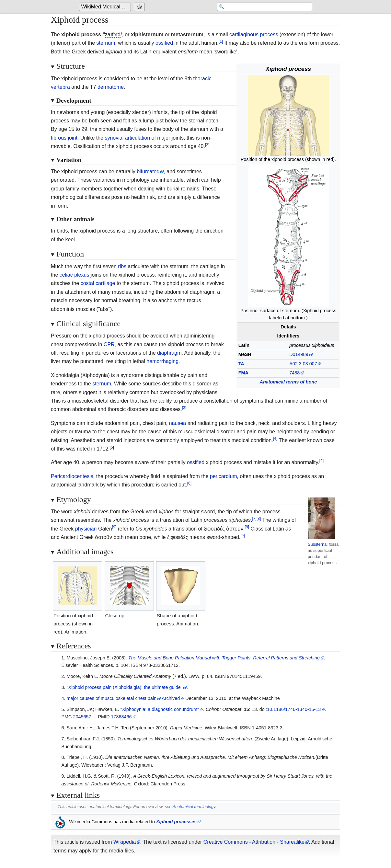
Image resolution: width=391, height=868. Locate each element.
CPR (109, 344)
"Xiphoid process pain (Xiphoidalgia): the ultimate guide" (124, 687)
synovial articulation (127, 138)
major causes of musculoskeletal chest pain (111, 698)
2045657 (82, 717)
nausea (178, 423)
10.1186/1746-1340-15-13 (294, 709)
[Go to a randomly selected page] (140, 7)
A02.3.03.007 (303, 364)
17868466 (121, 717)
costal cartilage (98, 283)
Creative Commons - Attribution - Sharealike (254, 842)
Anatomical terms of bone (288, 382)
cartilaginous (244, 34)
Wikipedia (125, 842)
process (269, 34)
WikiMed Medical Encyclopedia (106, 7)
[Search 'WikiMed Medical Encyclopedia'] (260, 7)
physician (86, 529)
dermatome (111, 87)
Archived (171, 698)
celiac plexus (75, 275)
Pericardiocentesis (72, 476)
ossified (164, 43)
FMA (243, 373)
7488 (294, 373)
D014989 (299, 354)
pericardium (224, 476)
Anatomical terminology (194, 807)
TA (241, 364)
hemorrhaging (162, 361)
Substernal (318, 544)
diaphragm (169, 353)
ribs (122, 266)
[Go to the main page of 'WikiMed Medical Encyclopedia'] (106, 7)
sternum (106, 43)
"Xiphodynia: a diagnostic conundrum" (160, 709)
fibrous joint (64, 138)
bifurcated (148, 171)
